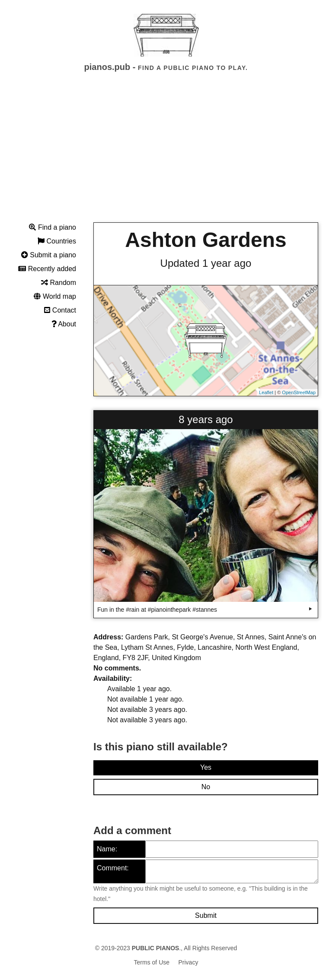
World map (55, 296)
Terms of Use (152, 962)
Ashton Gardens (206, 240)
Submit (206, 915)
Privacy (188, 962)
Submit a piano (49, 255)
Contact (60, 310)
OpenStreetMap (299, 392)
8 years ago (206, 419)
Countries (57, 241)
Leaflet (266, 392)
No (206, 787)
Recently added (47, 269)
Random (59, 283)
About (64, 324)
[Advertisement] (166, 155)
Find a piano (53, 227)
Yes (206, 767)
